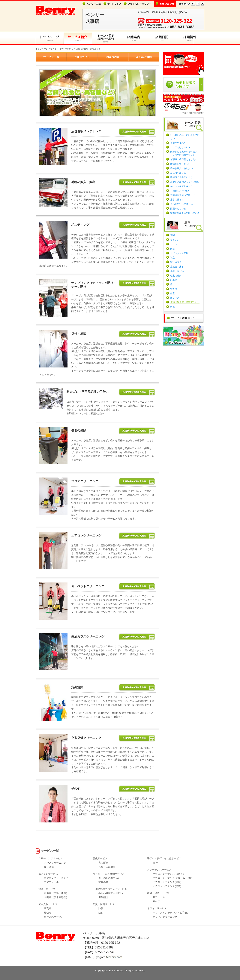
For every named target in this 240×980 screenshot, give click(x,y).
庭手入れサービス (54, 917)
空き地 (174, 289)
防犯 (101, 913)
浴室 (172, 249)
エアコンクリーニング (56, 878)
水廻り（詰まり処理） (56, 897)
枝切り (48, 913)
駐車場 (174, 280)
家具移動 (103, 882)
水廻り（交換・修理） (56, 893)
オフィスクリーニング (165, 917)
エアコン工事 (51, 882)
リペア (156, 901)
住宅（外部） (177, 276)
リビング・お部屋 (179, 253)
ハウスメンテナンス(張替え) (168, 874)
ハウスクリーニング (55, 863)
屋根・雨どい (177, 271)
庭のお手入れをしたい (181, 168)
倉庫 (172, 307)
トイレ (174, 244)
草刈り (48, 908)
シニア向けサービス (180, 147)
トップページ (42, 49)
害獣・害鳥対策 (107, 867)
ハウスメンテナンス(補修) (167, 882)
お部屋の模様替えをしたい (184, 159)
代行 (155, 863)
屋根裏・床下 (177, 267)
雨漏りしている (178, 209)
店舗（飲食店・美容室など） (185, 302)
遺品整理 (103, 897)
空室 (172, 293)
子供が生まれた (178, 143)
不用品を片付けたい (180, 191)
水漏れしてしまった (180, 164)
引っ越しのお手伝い (109, 878)
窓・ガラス (176, 262)
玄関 (172, 235)
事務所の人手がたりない (183, 177)
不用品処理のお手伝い (111, 893)
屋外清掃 (49, 867)
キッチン (175, 240)
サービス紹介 (57, 49)
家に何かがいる (178, 173)
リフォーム (159, 897)
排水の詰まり (177, 200)
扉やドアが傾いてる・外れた (185, 182)
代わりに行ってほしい (181, 204)
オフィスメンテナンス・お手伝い (171, 913)
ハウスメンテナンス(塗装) (167, 886)
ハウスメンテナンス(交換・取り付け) (173, 878)
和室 (172, 258)
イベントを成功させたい (183, 186)
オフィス (175, 298)
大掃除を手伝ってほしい (183, 195)
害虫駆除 (103, 863)
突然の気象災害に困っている (185, 213)
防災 (101, 908)
